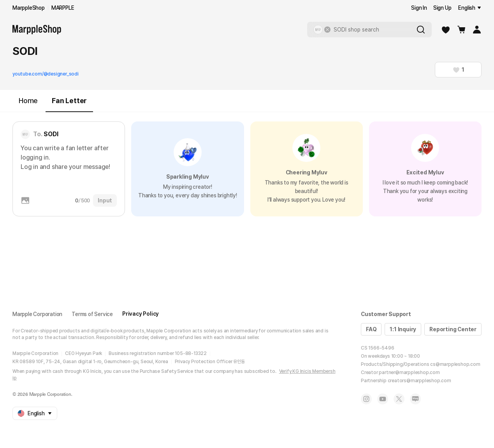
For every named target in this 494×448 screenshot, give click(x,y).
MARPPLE (63, 8)
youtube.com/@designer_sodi (46, 74)
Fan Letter (69, 104)
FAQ (371, 329)
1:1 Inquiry (403, 329)
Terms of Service (92, 314)
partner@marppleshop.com (409, 372)
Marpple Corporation (37, 314)
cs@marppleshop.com (455, 364)
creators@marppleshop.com (419, 381)
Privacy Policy (141, 314)
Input (105, 200)
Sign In (419, 8)
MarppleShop (29, 8)
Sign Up (442, 8)
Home (28, 101)
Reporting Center (453, 329)
